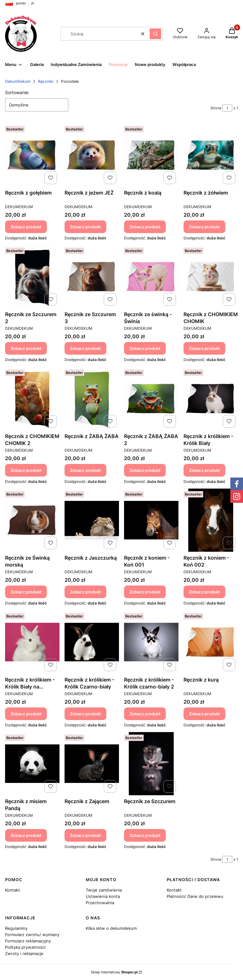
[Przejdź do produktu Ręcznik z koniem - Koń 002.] (211, 520)
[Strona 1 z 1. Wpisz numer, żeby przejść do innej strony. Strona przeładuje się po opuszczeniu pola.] (227, 108)
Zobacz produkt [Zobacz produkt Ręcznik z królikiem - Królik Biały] (204, 470)
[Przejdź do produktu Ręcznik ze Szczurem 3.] (92, 277)
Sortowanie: (17, 92)
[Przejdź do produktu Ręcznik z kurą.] (211, 642)
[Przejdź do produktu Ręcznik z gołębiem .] (32, 155)
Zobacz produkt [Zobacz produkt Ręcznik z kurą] (204, 713)
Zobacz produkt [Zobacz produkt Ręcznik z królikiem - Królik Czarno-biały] (85, 713)
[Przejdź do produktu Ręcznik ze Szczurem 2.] (32, 277)
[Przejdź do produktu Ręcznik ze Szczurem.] (151, 764)
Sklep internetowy (114, 972)
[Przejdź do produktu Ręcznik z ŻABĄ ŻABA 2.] (151, 399)
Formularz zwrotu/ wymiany (32, 935)
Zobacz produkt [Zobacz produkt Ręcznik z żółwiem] (204, 226)
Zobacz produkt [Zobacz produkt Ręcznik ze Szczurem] (145, 835)
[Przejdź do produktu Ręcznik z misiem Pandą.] (32, 764)
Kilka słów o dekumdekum (111, 928)
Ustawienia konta (103, 896)
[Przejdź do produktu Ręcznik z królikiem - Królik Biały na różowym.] (32, 642)
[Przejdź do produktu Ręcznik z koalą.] (151, 155)
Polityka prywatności (25, 947)
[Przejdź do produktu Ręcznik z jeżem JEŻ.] (92, 155)
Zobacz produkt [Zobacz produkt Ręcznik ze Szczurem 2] (26, 348)
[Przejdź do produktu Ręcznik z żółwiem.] (211, 155)
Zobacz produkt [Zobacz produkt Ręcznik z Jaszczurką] (85, 592)
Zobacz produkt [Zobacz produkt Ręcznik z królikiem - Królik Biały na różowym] (26, 713)
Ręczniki (46, 81)
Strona (216, 108)
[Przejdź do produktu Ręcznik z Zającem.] (92, 764)
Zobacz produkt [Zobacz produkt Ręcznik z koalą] (145, 226)
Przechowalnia (100, 903)
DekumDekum (18, 81)
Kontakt (12, 890)
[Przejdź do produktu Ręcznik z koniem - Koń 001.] (151, 520)
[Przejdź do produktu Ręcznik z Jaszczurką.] (92, 520)
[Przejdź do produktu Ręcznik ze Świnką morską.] (32, 520)
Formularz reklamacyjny (28, 941)
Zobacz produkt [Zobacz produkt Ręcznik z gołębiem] (26, 226)
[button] (155, 34)
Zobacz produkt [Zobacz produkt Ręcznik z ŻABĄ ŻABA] (85, 470)
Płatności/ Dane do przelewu (195, 896)
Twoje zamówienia (104, 890)
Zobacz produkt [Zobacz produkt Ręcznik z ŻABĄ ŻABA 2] (145, 470)
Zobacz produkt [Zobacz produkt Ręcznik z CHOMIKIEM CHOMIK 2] (26, 470)
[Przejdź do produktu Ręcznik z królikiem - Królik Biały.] (211, 399)
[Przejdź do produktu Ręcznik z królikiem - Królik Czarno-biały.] (92, 642)
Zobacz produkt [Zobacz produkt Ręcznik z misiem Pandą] (26, 835)
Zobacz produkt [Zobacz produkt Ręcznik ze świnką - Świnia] (145, 348)
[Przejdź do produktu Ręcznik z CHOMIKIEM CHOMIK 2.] (32, 399)
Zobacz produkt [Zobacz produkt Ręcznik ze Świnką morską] (26, 592)
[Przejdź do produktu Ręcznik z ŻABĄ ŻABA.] (92, 399)
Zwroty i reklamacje (24, 953)
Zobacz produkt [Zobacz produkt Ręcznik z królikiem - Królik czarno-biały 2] (145, 713)
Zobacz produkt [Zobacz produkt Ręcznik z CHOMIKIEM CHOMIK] (204, 348)
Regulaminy (16, 928)
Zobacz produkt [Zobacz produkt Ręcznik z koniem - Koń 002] (204, 592)
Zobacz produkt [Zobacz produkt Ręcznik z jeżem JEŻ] (85, 226)
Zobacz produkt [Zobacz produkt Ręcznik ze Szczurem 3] (85, 348)
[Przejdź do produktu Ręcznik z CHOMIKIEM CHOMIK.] (211, 277)
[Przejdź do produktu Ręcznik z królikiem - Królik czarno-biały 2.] (151, 642)
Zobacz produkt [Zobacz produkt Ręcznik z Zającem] (85, 835)
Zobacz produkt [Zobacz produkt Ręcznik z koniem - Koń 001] (145, 592)
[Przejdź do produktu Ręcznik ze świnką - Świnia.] (151, 277)
